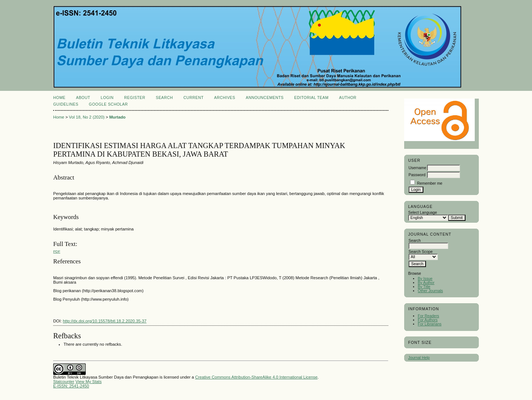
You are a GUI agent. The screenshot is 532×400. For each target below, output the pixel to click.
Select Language (423, 213)
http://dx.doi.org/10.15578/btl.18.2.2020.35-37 (105, 321)
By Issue (425, 279)
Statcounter (64, 382)
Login (107, 98)
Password (417, 175)
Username (417, 168)
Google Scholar (108, 104)
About (83, 98)
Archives (224, 98)
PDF (57, 251)
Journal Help (419, 358)
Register (135, 98)
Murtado (117, 117)
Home (59, 98)
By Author (426, 283)
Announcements (265, 98)
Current (194, 98)
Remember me (430, 183)
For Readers (429, 316)
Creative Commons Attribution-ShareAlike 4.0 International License (256, 377)
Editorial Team (311, 98)
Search (164, 98)
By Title (424, 287)
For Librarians (430, 324)
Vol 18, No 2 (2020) (87, 117)
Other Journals (430, 291)
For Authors (428, 320)
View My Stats (88, 382)
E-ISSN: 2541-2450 (71, 386)
